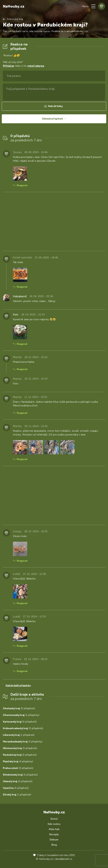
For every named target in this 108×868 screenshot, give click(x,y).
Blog (54, 845)
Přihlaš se (8, 66)
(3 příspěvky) (23, 742)
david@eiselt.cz (64, 859)
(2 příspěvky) (21, 715)
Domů (54, 819)
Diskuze (54, 840)
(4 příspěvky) (18, 761)
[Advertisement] (54, 221)
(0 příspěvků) (19, 708)
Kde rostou (54, 824)
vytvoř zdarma (36, 66)
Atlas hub (54, 829)
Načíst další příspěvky (18, 685)
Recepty (54, 834)
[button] (93, 6)
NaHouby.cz (14, 6)
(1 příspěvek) (19, 735)
